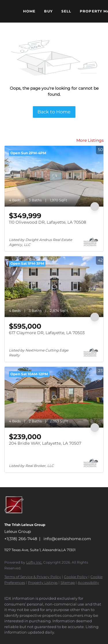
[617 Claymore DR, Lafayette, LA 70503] (54, 287)
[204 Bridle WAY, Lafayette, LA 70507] (54, 397)
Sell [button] (66, 11)
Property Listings (43, 583)
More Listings (90, 140)
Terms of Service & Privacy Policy (33, 577)
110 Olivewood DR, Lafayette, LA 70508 (48, 222)
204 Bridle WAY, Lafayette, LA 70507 (45, 443)
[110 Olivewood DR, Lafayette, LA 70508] (54, 176)
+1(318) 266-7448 (21, 539)
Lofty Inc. (34, 562)
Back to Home (54, 112)
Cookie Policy (76, 577)
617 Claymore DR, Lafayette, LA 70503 (47, 333)
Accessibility (88, 583)
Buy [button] (48, 11)
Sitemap (68, 583)
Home (29, 11)
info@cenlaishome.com (67, 539)
